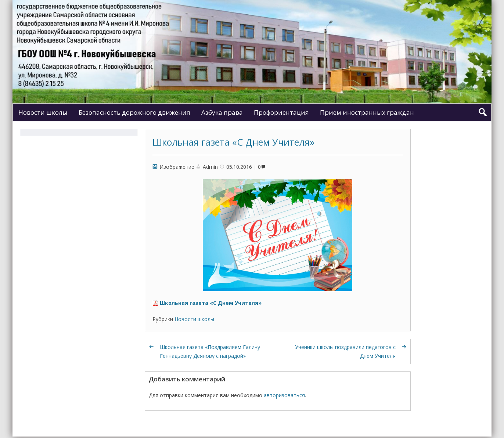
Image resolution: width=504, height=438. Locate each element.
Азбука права (222, 112)
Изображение (177, 167)
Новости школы (43, 112)
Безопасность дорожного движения (134, 112)
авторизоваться (284, 395)
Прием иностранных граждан (367, 112)
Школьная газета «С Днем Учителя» (233, 142)
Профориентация (281, 112)
